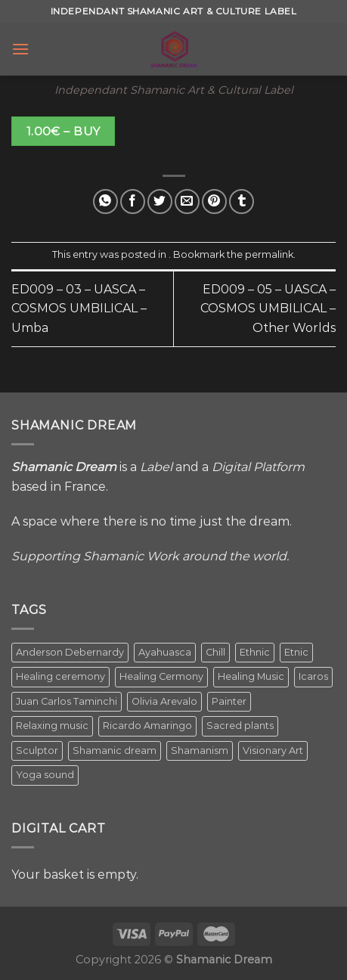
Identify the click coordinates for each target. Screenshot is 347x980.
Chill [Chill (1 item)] (215, 652)
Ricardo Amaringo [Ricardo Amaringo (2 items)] (147, 726)
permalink (269, 254)
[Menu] (20, 49)
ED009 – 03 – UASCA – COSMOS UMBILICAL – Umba (79, 309)
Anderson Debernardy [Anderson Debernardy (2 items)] (70, 652)
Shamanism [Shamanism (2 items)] (200, 751)
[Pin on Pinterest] (214, 202)
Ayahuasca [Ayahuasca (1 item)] (165, 652)
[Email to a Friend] (187, 202)
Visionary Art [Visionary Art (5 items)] (273, 751)
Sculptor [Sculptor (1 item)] (37, 751)
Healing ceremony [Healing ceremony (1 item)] (60, 676)
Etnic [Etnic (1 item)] (296, 652)
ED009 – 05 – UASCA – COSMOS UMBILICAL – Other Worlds (268, 309)
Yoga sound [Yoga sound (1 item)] (45, 775)
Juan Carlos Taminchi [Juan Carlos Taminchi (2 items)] (67, 701)
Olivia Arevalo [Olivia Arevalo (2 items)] (164, 701)
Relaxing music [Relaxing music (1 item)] (52, 726)
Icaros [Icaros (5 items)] (313, 676)
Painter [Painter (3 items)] (229, 701)
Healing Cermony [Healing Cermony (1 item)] (161, 676)
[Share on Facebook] (133, 202)
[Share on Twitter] (160, 202)
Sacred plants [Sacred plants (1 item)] (240, 726)
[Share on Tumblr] (242, 202)
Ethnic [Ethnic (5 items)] (255, 652)
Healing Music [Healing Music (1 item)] (251, 676)
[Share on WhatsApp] (105, 202)
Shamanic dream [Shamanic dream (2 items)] (115, 751)
